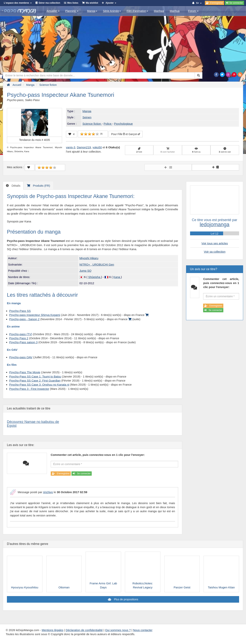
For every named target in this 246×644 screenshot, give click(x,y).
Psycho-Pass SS (20, 311)
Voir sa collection (215, 252)
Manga (92, 11)
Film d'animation (137, 11)
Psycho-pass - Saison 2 (24, 319)
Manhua (175, 11)
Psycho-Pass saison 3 (23, 342)
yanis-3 (71, 147)
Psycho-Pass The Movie (25, 372)
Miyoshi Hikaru (89, 258)
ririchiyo (48, 492)
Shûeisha (95, 277)
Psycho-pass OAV (21, 357)
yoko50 (97, 147)
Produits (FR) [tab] (41, 186)
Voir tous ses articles (215, 243)
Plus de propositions (126, 599)
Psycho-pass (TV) (21, 334)
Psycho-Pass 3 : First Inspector (29, 389)
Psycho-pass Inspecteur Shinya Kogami (35, 315)
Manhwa (159, 11)
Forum (193, 11)
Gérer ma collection (49, 3)
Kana (117, 277)
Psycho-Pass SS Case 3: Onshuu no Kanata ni (39, 385)
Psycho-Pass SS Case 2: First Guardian (35, 380)
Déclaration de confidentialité (84, 630)
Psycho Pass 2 (19, 338)
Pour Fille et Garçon (126, 134)
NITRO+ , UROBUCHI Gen (97, 264)
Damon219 (84, 147)
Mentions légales (53, 630)
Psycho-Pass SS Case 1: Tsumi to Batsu (35, 376)
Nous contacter (143, 630)
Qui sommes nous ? (118, 630)
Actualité (53, 11)
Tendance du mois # (34, 140)
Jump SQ (85, 271)
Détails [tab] (16, 186)
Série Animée (112, 11)
